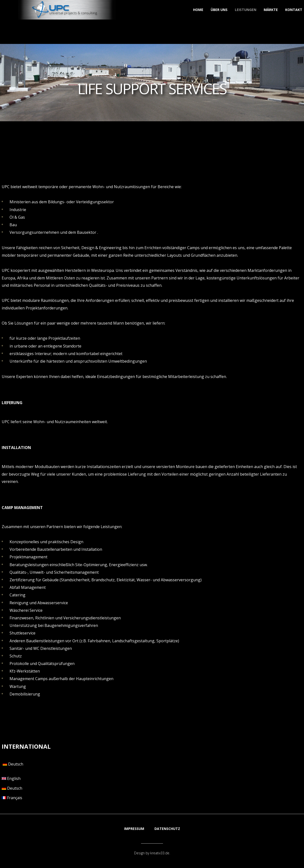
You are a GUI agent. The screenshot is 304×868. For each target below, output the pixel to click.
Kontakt (294, 10)
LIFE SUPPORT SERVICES (152, 89)
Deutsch (12, 764)
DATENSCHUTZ (167, 829)
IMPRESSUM (134, 829)
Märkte (271, 10)
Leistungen (246, 10)
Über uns (219, 10)
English (11, 778)
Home (198, 10)
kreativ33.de (160, 853)
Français (12, 798)
